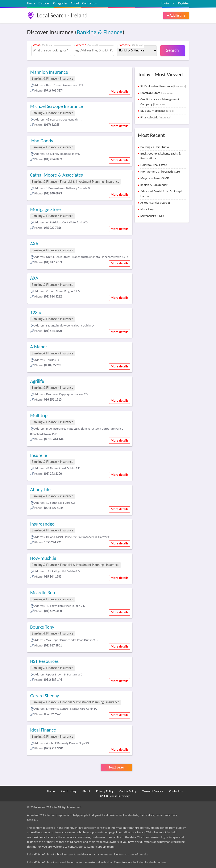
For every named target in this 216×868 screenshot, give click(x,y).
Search (173, 50)
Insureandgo (42, 524)
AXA (34, 244)
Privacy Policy (105, 791)
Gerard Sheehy (45, 696)
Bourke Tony (42, 627)
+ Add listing (176, 15)
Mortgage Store (46, 209)
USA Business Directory (115, 796)
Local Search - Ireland (62, 15)
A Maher (39, 347)
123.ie (36, 312)
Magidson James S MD (155, 178)
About (75, 3)
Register (183, 3)
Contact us (89, 3)
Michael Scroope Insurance (57, 106)
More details (120, 91)
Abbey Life (40, 489)
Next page (117, 767)
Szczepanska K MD (152, 216)
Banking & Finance (100, 32)
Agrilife (37, 381)
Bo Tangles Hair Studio (155, 147)
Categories (60, 3)
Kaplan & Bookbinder (154, 185)
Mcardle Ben (43, 593)
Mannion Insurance (49, 72)
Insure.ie (39, 455)
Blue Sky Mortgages (158, 111)
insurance (67, 78)
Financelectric (156, 117)
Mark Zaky (147, 209)
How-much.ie (43, 558)
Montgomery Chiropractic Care (160, 172)
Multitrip (39, 415)
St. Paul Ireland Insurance (163, 86)
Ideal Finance (43, 730)
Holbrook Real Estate (154, 165)
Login (165, 3)
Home (31, 3)
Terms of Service (153, 791)
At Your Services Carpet (155, 203)
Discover (44, 3)
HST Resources (45, 661)
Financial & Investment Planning (82, 182)
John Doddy (42, 141)
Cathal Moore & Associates (57, 175)
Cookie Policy (128, 791)
